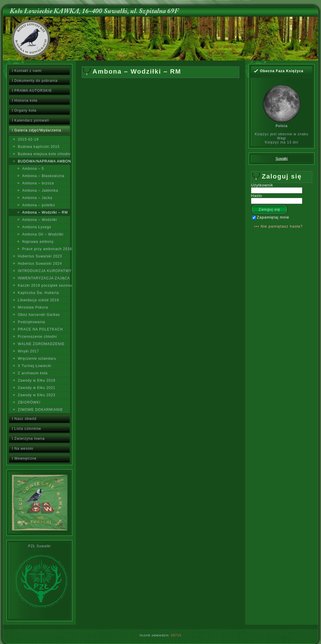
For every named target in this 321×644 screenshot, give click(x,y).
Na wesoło (24, 449)
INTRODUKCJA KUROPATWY (44, 271)
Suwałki (281, 159)
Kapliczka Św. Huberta (38, 293)
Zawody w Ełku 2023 (37, 395)
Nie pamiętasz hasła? (282, 226)
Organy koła (25, 110)
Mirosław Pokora (33, 307)
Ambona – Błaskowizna (43, 176)
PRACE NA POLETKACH (40, 329)
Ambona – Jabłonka (40, 191)
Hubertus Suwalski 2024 (40, 264)
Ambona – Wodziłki (40, 220)
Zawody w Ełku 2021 (37, 388)
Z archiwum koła (33, 373)
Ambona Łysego (37, 227)
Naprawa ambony (38, 242)
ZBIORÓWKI (29, 402)
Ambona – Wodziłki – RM (45, 212)
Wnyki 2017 (28, 351)
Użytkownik (262, 185)
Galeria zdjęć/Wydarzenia (38, 130)
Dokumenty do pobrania (36, 81)
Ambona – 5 (33, 169)
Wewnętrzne (25, 458)
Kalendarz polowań (32, 120)
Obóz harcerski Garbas (39, 315)
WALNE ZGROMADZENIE (41, 344)
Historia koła (26, 101)
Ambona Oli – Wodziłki (43, 234)
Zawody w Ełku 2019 (37, 380)
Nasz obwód (25, 419)
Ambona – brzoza (38, 183)
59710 (176, 635)
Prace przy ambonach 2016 (46, 249)
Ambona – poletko (39, 205)
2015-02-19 (28, 139)
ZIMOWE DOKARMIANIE (40, 410)
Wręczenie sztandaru (37, 359)
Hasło (257, 196)
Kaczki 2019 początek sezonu (44, 285)
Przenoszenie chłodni (37, 337)
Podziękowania (32, 322)
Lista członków (28, 429)
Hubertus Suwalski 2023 (40, 256)
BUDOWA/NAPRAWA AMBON (44, 161)
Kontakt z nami (28, 71)
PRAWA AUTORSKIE (33, 91)
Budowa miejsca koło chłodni (44, 154)
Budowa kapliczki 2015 (39, 147)
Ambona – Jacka (37, 198)
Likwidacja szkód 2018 (38, 300)
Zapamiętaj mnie (271, 217)
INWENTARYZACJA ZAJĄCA (44, 278)
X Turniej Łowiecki (35, 366)
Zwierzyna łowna (29, 439)
